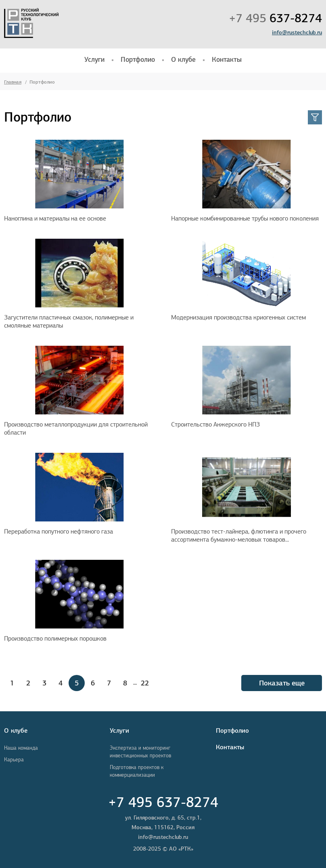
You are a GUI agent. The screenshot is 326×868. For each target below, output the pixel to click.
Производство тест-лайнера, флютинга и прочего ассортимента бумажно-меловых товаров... (239, 535)
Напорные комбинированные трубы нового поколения (245, 218)
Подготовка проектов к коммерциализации (137, 771)
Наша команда (21, 748)
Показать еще (282, 683)
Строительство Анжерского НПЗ (215, 424)
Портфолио (138, 59)
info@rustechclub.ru (297, 33)
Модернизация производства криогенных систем (238, 317)
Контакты (227, 59)
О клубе (183, 59)
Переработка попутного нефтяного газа (59, 531)
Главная (13, 82)
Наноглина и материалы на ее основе (55, 218)
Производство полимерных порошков (55, 638)
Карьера (14, 760)
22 (145, 683)
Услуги (94, 59)
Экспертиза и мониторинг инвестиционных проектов (140, 752)
